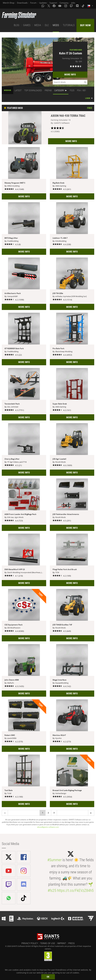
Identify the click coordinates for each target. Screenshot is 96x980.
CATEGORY (59, 90)
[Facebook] (54, 6)
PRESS (71, 943)
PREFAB (48, 90)
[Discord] (78, 6)
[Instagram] (66, 6)
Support (53, 3)
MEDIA (38, 25)
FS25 (72, 90)
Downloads (22, 3)
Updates (43, 3)
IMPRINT (62, 943)
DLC (47, 25)
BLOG (17, 25)
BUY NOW (85, 25)
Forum (33, 3)
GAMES (27, 25)
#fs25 (52, 890)
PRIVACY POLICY (30, 943)
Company (64, 3)
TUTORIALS (69, 25)
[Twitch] (72, 6)
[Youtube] (60, 6)
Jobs (73, 3)
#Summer (54, 860)
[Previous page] (91, 813)
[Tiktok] (83, 6)
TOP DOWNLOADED (33, 90)
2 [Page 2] (48, 813)
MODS (56, 25)
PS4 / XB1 (82, 90)
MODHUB (8, 90)
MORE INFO (70, 74)
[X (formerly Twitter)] (49, 6)
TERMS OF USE (48, 943)
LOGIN (88, 98)
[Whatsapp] (43, 6)
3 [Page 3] (54, 813)
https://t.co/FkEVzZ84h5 (75, 890)
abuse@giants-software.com (48, 827)
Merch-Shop (9, 3)
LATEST (18, 90)
